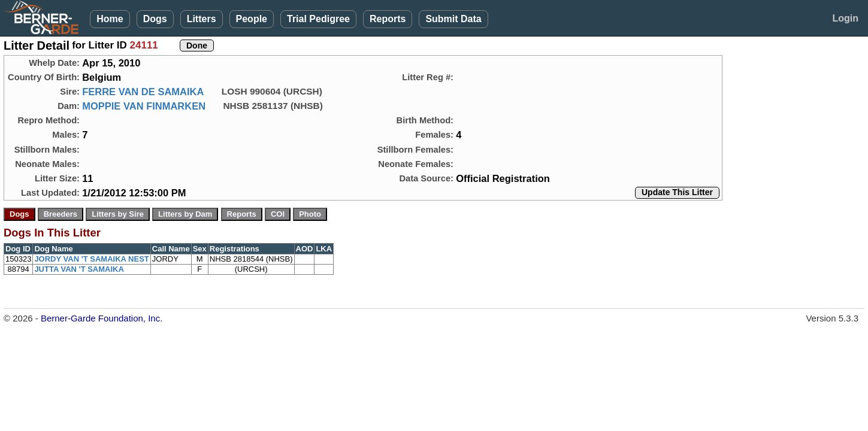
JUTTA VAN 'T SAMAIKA (79, 269)
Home (110, 19)
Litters (202, 19)
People (252, 19)
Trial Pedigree (318, 19)
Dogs (155, 19)
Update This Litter (677, 192)
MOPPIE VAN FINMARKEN (144, 106)
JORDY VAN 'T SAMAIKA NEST (91, 259)
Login (845, 18)
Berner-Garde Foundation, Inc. (102, 318)
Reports (388, 19)
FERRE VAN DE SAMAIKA (143, 92)
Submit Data (453, 19)
